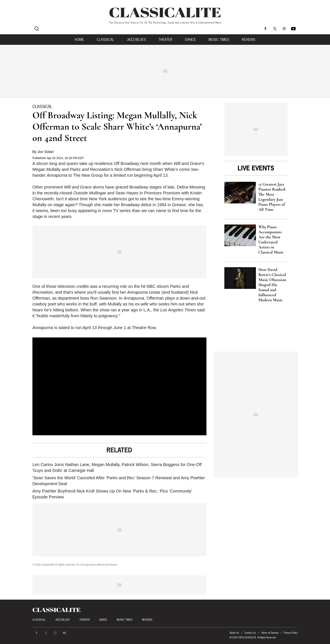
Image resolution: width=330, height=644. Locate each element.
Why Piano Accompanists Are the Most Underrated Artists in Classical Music (271, 240)
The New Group (88, 175)
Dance (190, 40)
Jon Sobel (46, 152)
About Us (234, 633)
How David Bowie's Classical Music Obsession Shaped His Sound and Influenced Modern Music (272, 285)
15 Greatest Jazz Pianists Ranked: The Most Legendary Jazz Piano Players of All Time (272, 197)
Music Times (219, 40)
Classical (105, 40)
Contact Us (250, 633)
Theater (165, 40)
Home (79, 40)
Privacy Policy (291, 633)
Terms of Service (270, 633)
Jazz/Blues (136, 40)
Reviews (249, 40)
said (201, 310)
